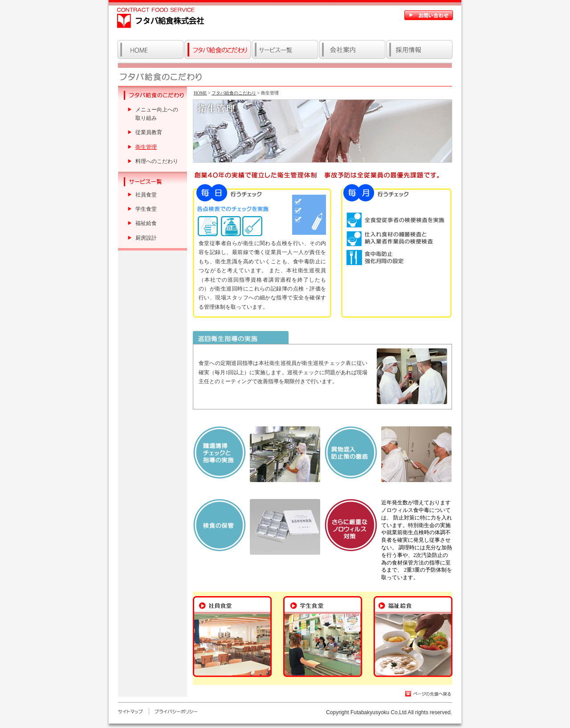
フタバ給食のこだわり (234, 93)
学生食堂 (146, 209)
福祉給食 (146, 223)
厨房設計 (146, 238)
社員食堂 (146, 195)
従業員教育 (149, 132)
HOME (200, 93)
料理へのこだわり (157, 161)
